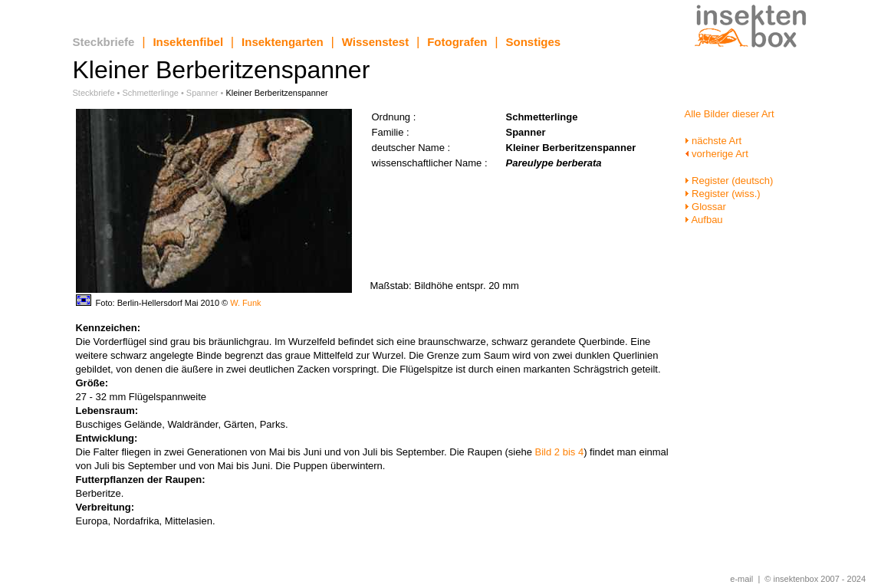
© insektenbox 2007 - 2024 (815, 579)
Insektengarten (283, 42)
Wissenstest (375, 42)
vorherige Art (717, 154)
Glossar (705, 207)
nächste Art (713, 141)
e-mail (741, 579)
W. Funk (245, 303)
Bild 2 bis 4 (560, 452)
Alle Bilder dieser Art (730, 114)
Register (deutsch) (729, 181)
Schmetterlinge (151, 93)
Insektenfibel (188, 42)
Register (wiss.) (723, 194)
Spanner (202, 93)
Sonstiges (534, 42)
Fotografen (457, 42)
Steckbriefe (104, 42)
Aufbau (704, 220)
